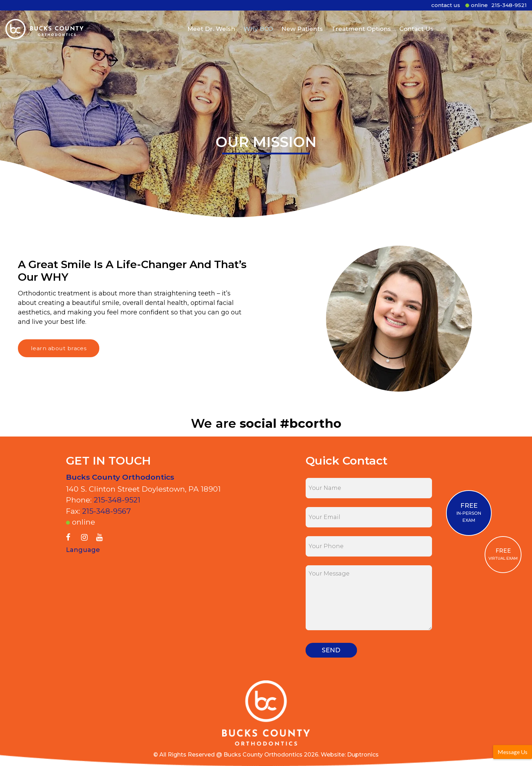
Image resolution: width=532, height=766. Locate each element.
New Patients (302, 26)
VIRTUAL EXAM (503, 554)
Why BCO (258, 26)
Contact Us (416, 26)
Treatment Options (361, 26)
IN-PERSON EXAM (469, 512)
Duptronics (363, 755)
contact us (446, 5)
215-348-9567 (107, 511)
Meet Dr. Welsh (211, 26)
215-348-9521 (509, 5)
